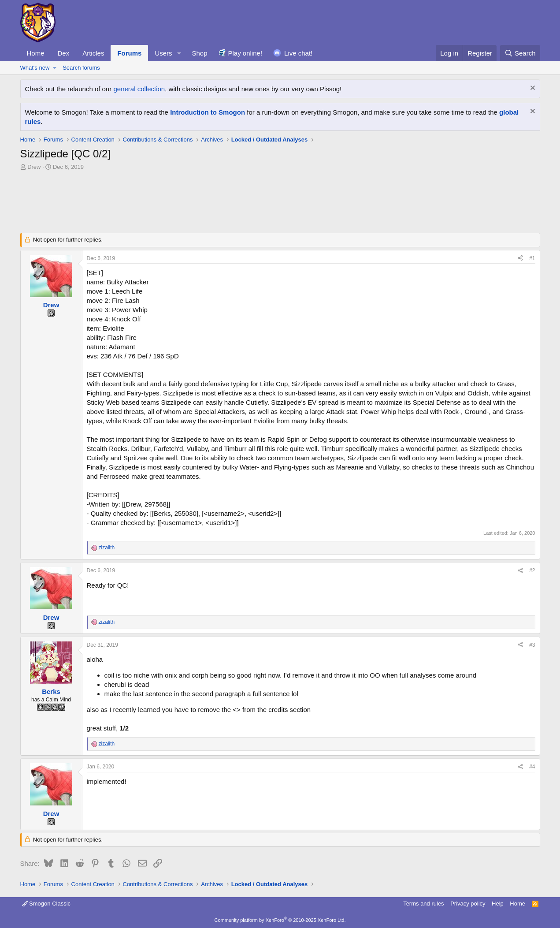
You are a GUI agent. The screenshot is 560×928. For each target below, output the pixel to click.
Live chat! (298, 53)
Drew (34, 167)
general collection (139, 89)
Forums (129, 53)
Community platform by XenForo (280, 920)
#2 (532, 570)
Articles (93, 53)
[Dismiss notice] (532, 89)
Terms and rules (423, 904)
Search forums (81, 68)
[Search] (520, 53)
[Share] (520, 259)
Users (163, 53)
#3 (532, 645)
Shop (199, 53)
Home (36, 53)
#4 (532, 767)
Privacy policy (468, 904)
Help (498, 904)
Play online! (245, 53)
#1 (532, 258)
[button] (179, 53)
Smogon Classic (46, 904)
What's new (35, 68)
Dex (64, 53)
